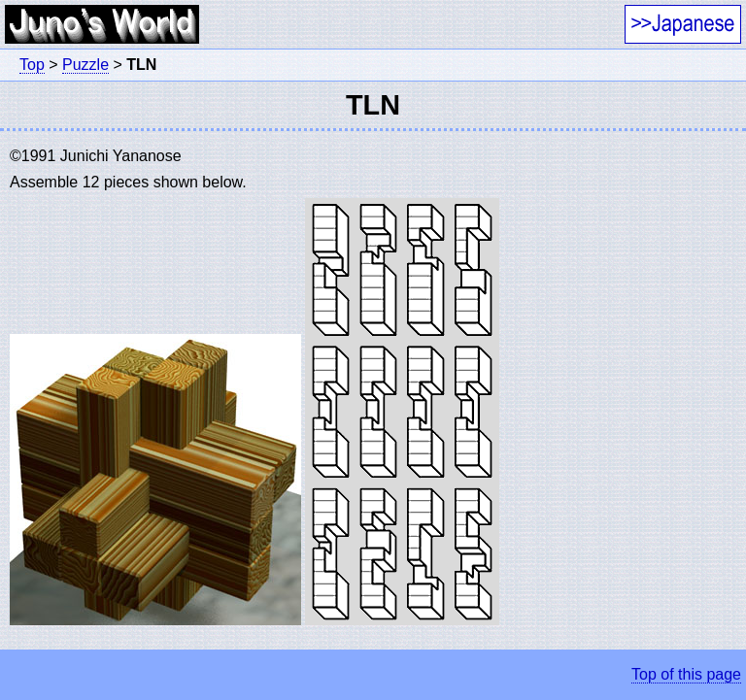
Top (32, 65)
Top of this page (686, 674)
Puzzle (85, 65)
